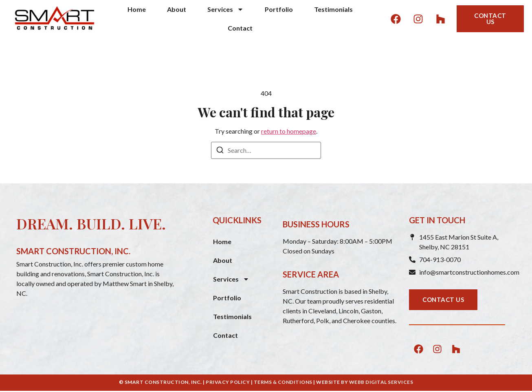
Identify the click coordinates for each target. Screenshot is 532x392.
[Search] (220, 151)
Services (225, 9)
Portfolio (279, 9)
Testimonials (333, 9)
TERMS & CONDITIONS (283, 382)
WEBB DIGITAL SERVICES (381, 382)
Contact (240, 28)
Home (137, 9)
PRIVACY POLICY (228, 382)
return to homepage (289, 131)
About (177, 9)
